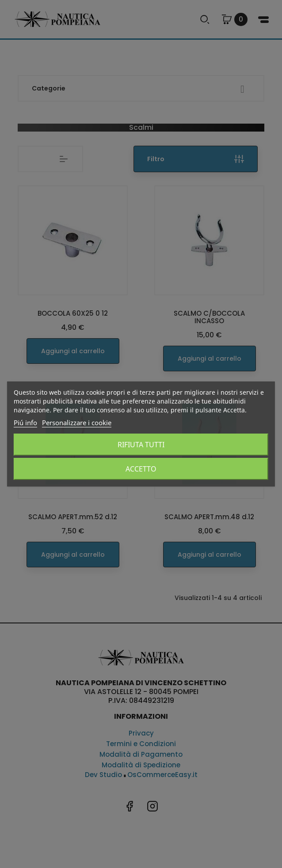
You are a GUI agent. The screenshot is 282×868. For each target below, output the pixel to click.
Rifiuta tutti (141, 445)
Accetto (141, 469)
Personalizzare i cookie (77, 423)
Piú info (25, 423)
